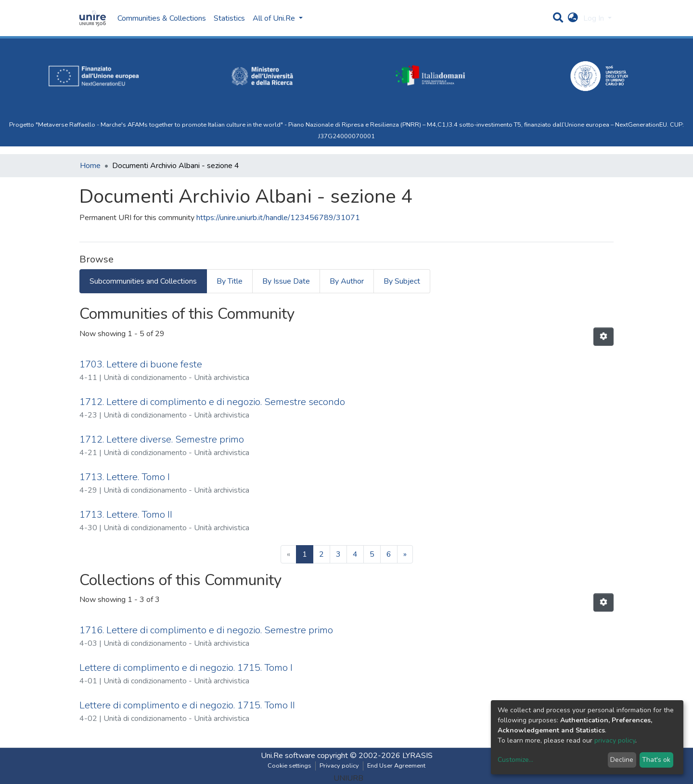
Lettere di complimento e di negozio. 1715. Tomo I (186, 668)
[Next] (405, 554)
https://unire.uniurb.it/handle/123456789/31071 (278, 218)
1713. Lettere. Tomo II (126, 515)
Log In (595, 18)
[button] (573, 18)
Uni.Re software (288, 756)
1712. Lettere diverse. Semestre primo (162, 439)
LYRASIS (417, 756)
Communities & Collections (162, 18)
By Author (347, 281)
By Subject (402, 281)
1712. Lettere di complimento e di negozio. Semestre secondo (212, 402)
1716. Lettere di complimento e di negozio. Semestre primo (206, 630)
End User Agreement (396, 766)
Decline (622, 760)
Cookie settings (289, 766)
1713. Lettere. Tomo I (125, 477)
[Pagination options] (603, 337)
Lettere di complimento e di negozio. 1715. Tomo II (187, 705)
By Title (230, 281)
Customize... (515, 760)
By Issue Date (286, 281)
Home (90, 166)
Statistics (229, 18)
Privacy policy (339, 766)
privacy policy (615, 740)
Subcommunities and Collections (143, 281)
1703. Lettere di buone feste (141, 364)
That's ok (656, 760)
